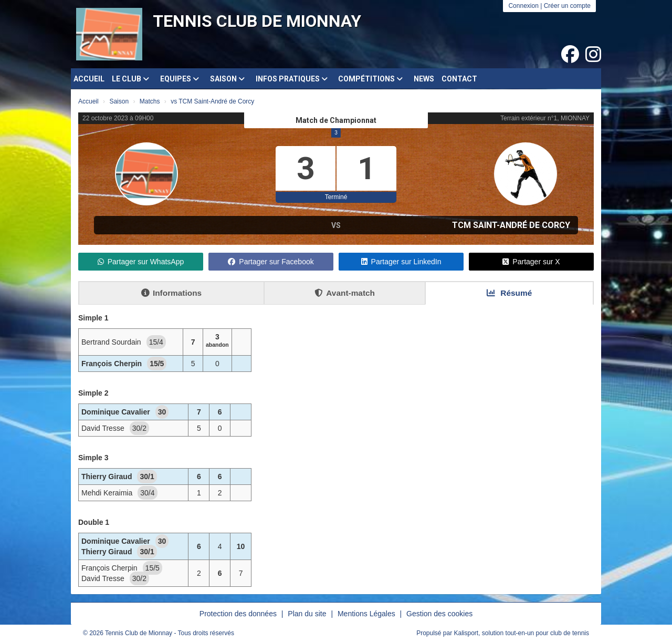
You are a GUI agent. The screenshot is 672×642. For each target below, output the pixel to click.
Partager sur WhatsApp (141, 262)
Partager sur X (531, 262)
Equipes (180, 79)
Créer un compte (567, 6)
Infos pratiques (292, 79)
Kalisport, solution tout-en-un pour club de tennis (522, 633)
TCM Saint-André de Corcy (511, 225)
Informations (171, 293)
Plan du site (307, 614)
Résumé (509, 293)
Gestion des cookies (439, 614)
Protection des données (238, 614)
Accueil (89, 79)
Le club (130, 79)
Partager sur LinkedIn (401, 262)
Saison (227, 79)
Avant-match (345, 293)
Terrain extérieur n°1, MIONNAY (545, 118)
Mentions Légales (366, 614)
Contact (459, 79)
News (424, 79)
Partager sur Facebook (271, 262)
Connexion (523, 6)
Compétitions (370, 79)
